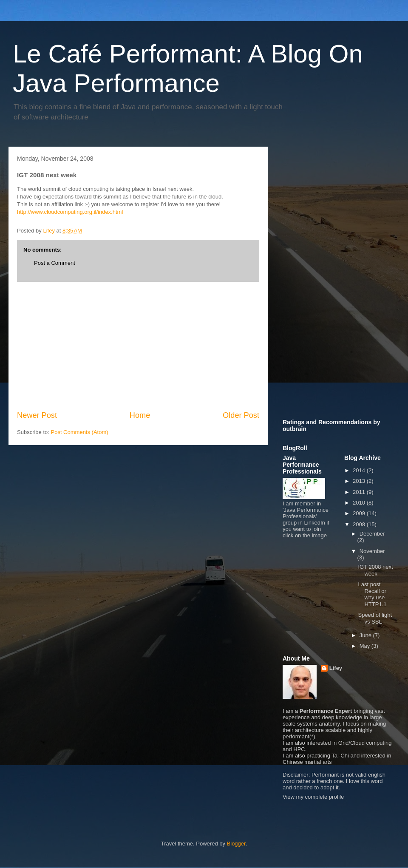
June (366, 635)
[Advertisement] (138, 346)
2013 (360, 481)
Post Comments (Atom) (80, 432)
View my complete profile (313, 797)
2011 (360, 492)
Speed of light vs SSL (375, 618)
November (372, 551)
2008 (360, 524)
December (372, 534)
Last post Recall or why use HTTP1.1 (372, 594)
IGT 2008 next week (375, 570)
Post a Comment (55, 263)
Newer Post (37, 415)
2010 (360, 503)
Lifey (336, 668)
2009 (360, 513)
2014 (360, 470)
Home (140, 415)
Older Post (241, 415)
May (365, 646)
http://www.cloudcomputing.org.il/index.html (70, 212)
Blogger (236, 844)
